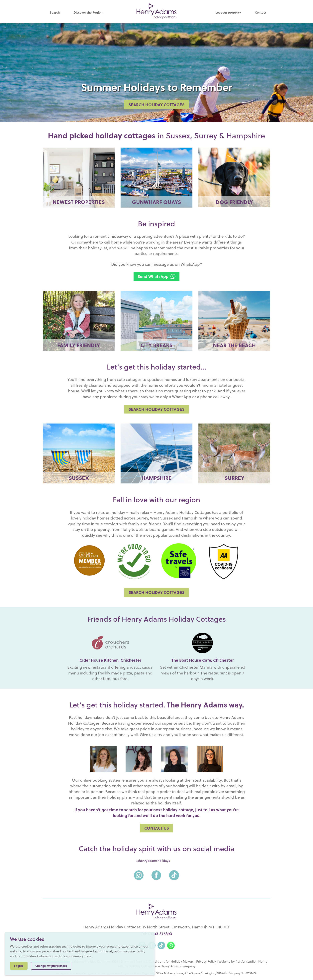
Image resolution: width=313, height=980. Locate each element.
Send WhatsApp (156, 276)
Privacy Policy (206, 961)
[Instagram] (139, 873)
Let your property (228, 12)
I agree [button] (19, 966)
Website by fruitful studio (237, 961)
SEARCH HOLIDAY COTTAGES (156, 105)
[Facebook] (156, 873)
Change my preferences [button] (51, 966)
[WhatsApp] (171, 945)
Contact (261, 12)
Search (55, 12)
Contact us (157, 828)
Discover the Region (88, 12)
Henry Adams (171, 966)
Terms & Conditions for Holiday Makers (165, 961)
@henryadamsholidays (153, 861)
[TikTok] (174, 873)
